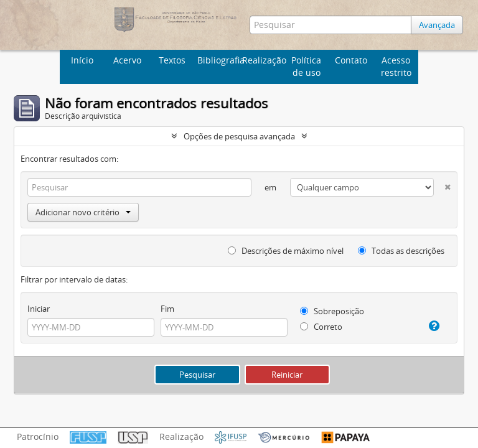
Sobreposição (332, 311)
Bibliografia (218, 60)
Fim (167, 309)
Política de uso (306, 66)
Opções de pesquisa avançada (239, 136)
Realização (263, 60)
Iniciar (39, 309)
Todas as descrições (401, 251)
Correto (321, 327)
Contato (351, 60)
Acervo (127, 60)
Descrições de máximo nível (286, 251)
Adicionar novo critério (83, 212)
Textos (172, 60)
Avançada (437, 25)
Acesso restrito (396, 66)
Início (82, 60)
